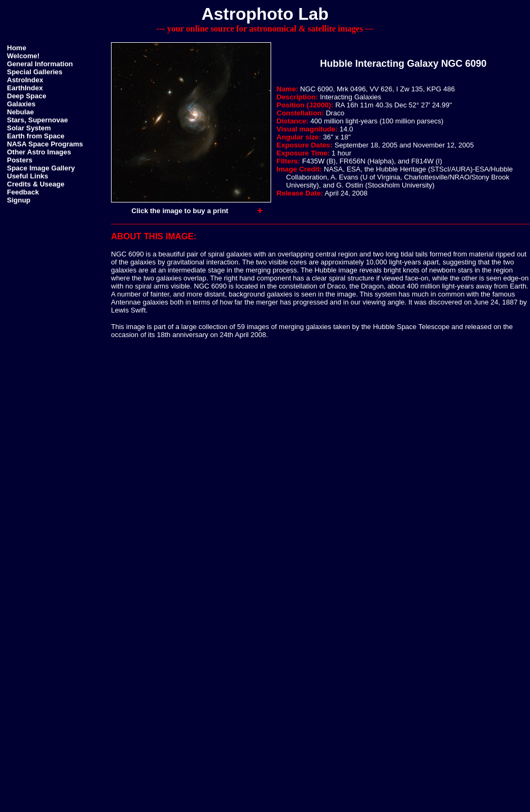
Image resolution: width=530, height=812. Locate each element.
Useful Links (27, 176)
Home (17, 48)
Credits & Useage (36, 184)
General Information (40, 64)
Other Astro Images (39, 152)
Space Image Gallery (41, 168)
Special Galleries (35, 72)
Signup (19, 200)
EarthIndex (25, 88)
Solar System (29, 128)
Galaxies (21, 104)
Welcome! (23, 56)
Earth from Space (36, 136)
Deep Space (27, 96)
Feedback (23, 192)
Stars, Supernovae (37, 120)
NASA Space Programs (45, 144)
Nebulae (21, 112)
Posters (20, 160)
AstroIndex (25, 80)
